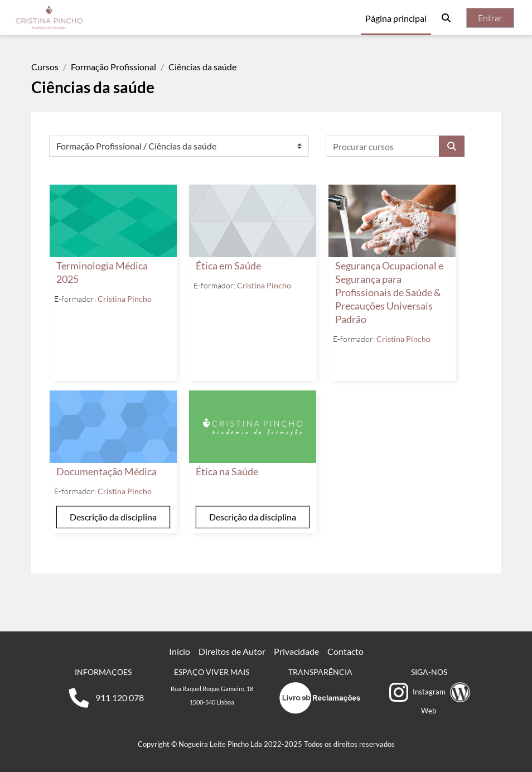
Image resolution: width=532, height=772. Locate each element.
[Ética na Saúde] (253, 427)
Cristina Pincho (125, 299)
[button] (446, 18)
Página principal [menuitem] (396, 18)
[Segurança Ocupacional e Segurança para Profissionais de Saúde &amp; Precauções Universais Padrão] (392, 221)
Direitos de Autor (232, 651)
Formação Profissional (113, 67)
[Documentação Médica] (113, 427)
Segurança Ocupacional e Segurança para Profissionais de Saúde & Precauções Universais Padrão (389, 293)
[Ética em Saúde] (253, 221)
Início (180, 651)
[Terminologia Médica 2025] (113, 221)
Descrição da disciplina (113, 517)
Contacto (345, 651)
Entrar (490, 18)
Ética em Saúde (228, 266)
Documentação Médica (107, 472)
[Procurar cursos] (383, 146)
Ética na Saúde (227, 472)
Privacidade (296, 651)
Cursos (45, 67)
